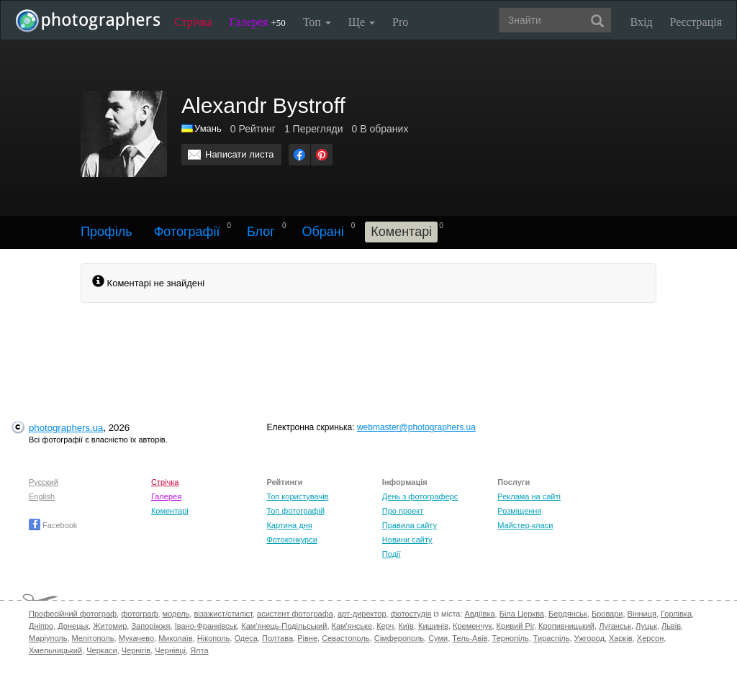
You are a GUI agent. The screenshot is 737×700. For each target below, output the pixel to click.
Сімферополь (399, 638)
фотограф (139, 614)
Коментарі (170, 511)
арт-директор (362, 614)
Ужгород (589, 638)
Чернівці (170, 650)
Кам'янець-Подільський (284, 626)
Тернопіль (511, 638)
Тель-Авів (470, 638)
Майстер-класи (525, 525)
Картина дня (289, 525)
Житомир (110, 626)
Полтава (277, 638)
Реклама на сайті (529, 496)
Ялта (199, 650)
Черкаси (101, 650)
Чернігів (136, 650)
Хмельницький (55, 650)
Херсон (650, 638)
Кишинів (433, 626)
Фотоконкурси (291, 540)
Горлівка (676, 614)
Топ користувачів (297, 496)
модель (176, 614)
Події (392, 554)
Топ (317, 22)
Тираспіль (552, 638)
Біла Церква (522, 614)
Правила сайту (410, 525)
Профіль (107, 232)
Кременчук (472, 626)
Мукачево (136, 638)
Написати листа (240, 154)
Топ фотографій (295, 511)
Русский (44, 482)
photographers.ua (66, 428)
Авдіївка (480, 614)
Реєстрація (696, 22)
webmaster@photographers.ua (416, 427)
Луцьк (646, 626)
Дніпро (41, 626)
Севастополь (345, 638)
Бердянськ (568, 614)
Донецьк (73, 626)
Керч (385, 626)
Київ (406, 626)
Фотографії (187, 232)
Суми (438, 638)
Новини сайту (407, 540)
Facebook (53, 525)
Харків (621, 638)
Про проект (403, 511)
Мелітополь (93, 638)
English (42, 496)
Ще (362, 22)
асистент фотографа (295, 614)
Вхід (642, 22)
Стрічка (193, 22)
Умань (208, 128)
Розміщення (519, 511)
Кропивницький (566, 626)
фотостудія (411, 614)
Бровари (607, 614)
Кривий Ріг (515, 626)
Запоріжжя (150, 626)
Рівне (307, 638)
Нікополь (213, 638)
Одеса (245, 638)
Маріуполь (48, 638)
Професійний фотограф (73, 614)
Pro (400, 22)
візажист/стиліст (223, 614)
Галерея (258, 22)
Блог (261, 232)
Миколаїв (176, 638)
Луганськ (615, 626)
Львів (671, 626)
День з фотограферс (420, 496)
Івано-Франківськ (206, 626)
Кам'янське (352, 626)
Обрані (322, 232)
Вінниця (642, 614)
